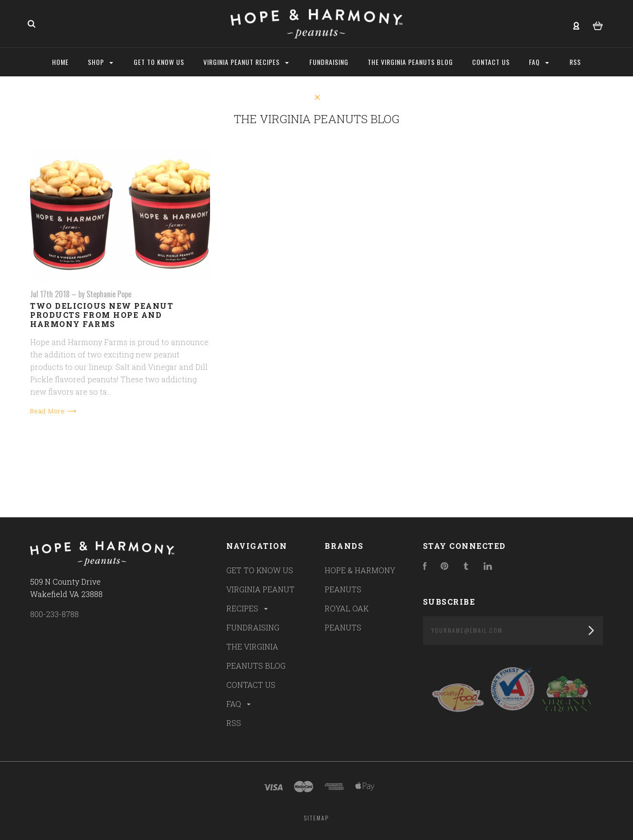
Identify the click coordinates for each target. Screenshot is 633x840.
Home (60, 62)
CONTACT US (251, 685)
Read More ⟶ (53, 411)
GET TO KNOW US (260, 570)
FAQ (239, 704)
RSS (234, 723)
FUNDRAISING (253, 627)
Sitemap (316, 818)
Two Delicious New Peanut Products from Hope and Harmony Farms (102, 315)
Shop (100, 62)
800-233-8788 (54, 614)
